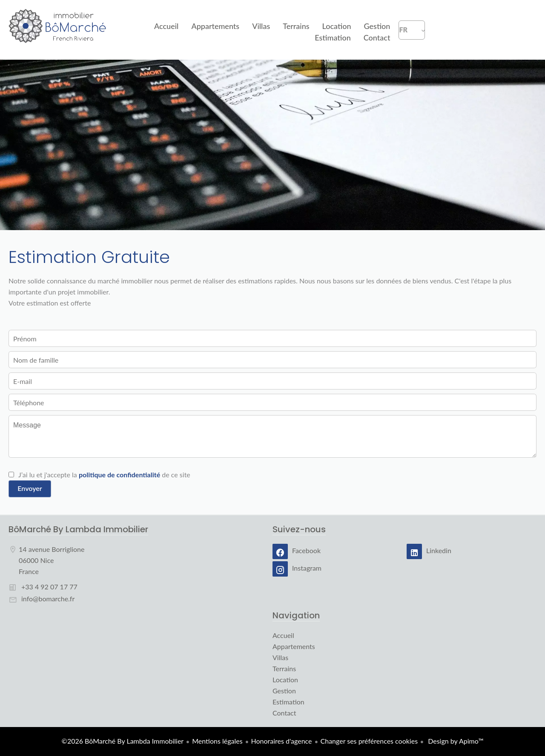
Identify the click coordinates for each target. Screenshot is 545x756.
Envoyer (30, 488)
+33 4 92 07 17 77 (49, 587)
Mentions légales (217, 741)
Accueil (58, 30)
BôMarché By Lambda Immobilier (78, 529)
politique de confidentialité (119, 475)
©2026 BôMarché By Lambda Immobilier (123, 741)
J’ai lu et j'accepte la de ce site (104, 475)
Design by (455, 741)
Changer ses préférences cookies (369, 741)
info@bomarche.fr (48, 599)
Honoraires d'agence (282, 741)
